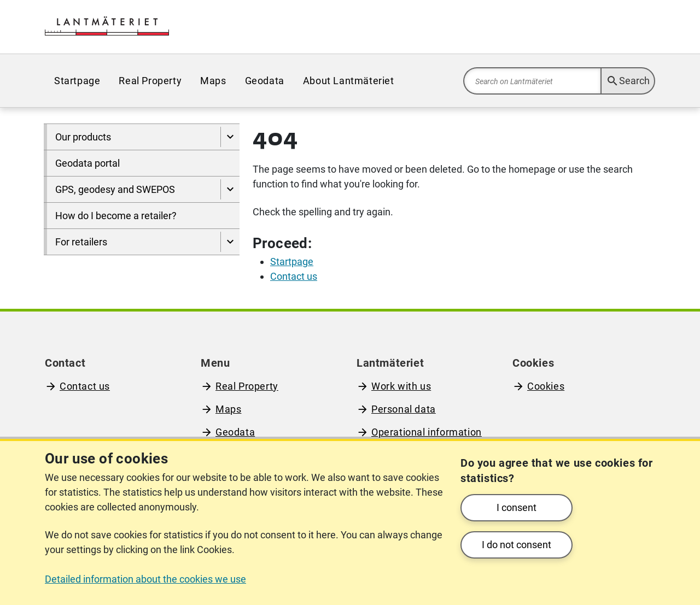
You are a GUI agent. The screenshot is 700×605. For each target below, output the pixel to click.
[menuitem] (77, 81)
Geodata (265, 81)
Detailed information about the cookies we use (145, 579)
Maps (213, 81)
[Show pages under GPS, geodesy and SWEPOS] (230, 189)
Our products (83, 137)
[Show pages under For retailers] (230, 242)
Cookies (546, 386)
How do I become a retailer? (116, 216)
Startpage (77, 81)
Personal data (404, 409)
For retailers (81, 242)
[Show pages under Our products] (230, 137)
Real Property (150, 81)
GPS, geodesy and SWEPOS (115, 189)
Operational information (427, 432)
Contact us (85, 386)
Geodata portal (87, 163)
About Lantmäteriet (349, 81)
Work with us (401, 386)
